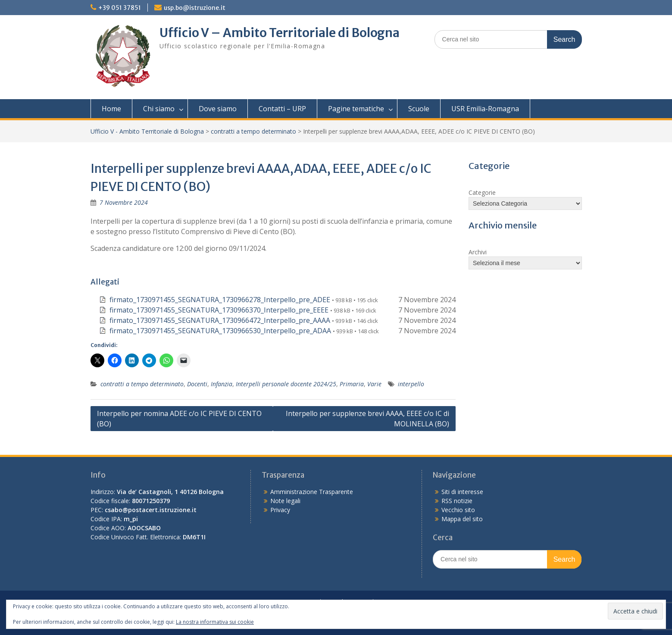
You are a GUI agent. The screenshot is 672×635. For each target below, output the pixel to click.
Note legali (285, 501)
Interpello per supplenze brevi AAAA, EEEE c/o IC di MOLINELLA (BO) (367, 419)
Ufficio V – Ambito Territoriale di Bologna (280, 33)
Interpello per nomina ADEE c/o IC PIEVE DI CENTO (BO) (179, 419)
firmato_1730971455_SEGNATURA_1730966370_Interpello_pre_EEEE (219, 310)
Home (111, 109)
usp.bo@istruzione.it (195, 8)
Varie (374, 384)
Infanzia (222, 384)
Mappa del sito (462, 519)
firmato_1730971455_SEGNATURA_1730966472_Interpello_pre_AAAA (220, 320)
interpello (411, 384)
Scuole (419, 109)
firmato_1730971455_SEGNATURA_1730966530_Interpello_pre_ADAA (220, 331)
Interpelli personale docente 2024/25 (286, 384)
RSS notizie (457, 501)
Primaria (352, 384)
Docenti (197, 384)
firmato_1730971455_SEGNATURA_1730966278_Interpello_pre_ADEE (220, 300)
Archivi (478, 252)
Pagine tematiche (356, 109)
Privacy (280, 510)
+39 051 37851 (120, 8)
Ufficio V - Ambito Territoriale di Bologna (147, 131)
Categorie (482, 192)
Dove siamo (218, 109)
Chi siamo (159, 109)
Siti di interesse (462, 492)
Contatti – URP (282, 109)
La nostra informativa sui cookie (215, 622)
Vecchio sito (458, 510)
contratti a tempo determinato (253, 131)
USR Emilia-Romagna (485, 109)
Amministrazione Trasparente (312, 492)
